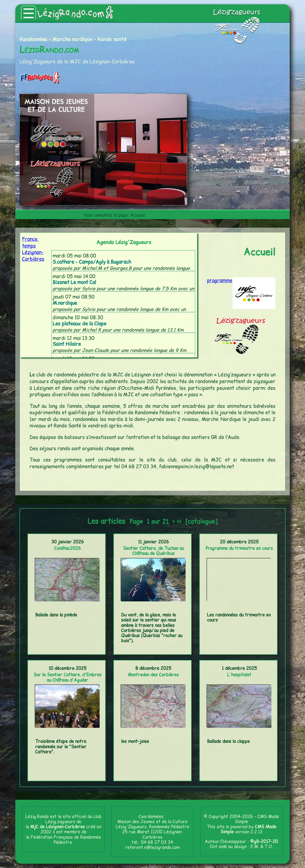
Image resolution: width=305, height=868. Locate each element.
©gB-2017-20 (264, 841)
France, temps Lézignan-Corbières (33, 249)
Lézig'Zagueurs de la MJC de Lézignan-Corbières (77, 61)
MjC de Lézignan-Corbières (58, 827)
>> (179, 521)
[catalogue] (201, 521)
